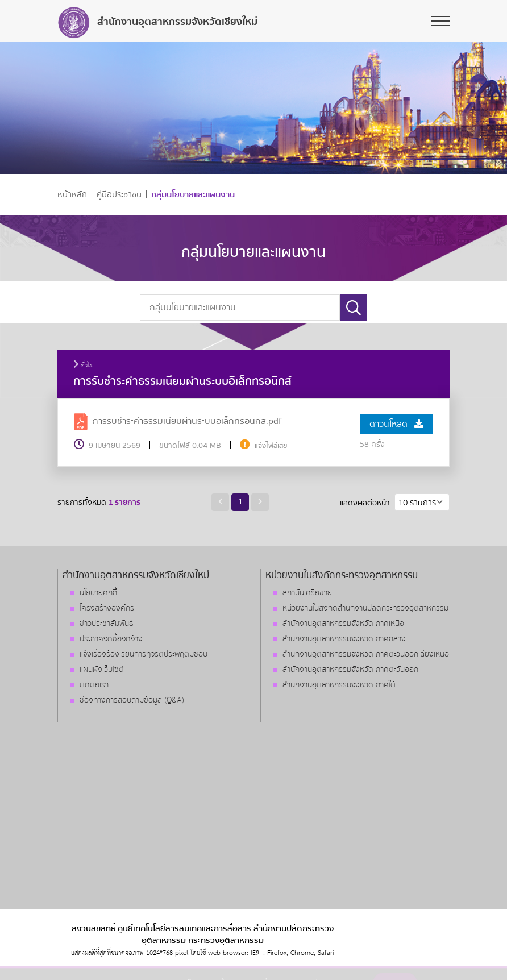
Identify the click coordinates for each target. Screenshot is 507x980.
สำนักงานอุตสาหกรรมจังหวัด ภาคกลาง (344, 639)
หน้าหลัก (72, 195)
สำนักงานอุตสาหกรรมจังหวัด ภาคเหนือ (343, 624)
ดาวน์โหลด (396, 424)
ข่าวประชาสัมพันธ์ (107, 624)
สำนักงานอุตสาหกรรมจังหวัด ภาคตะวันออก (350, 670)
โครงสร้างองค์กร (107, 608)
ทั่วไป (84, 366)
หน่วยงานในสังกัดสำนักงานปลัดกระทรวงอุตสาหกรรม (365, 608)
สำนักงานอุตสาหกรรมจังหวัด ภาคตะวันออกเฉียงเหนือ (366, 654)
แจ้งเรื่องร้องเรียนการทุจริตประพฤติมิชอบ (144, 654)
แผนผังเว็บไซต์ (102, 670)
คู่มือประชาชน (119, 195)
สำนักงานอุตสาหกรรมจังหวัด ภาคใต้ (339, 685)
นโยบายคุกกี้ (98, 593)
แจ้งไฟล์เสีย (271, 446)
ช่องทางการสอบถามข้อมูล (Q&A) (132, 700)
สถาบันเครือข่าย (307, 593)
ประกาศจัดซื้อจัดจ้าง (111, 639)
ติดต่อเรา (94, 685)
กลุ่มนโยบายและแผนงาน (193, 195)
